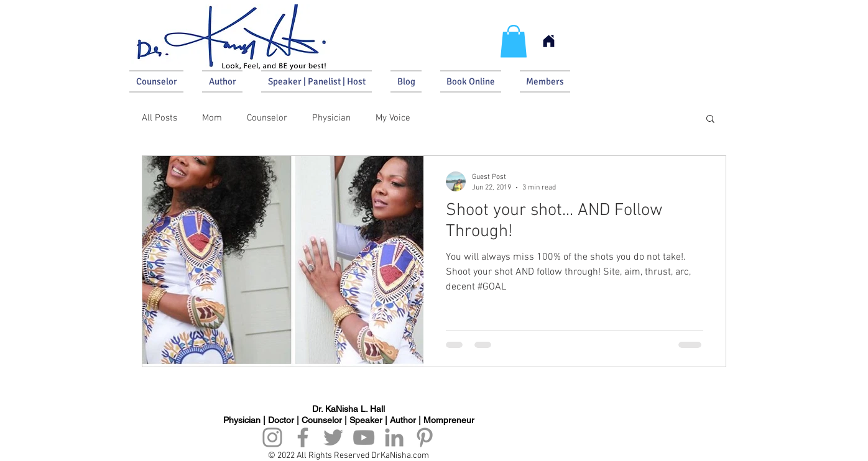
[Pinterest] (425, 437)
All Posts (159, 118)
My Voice (393, 118)
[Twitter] (333, 437)
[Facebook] (303, 437)
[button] (514, 41)
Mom (212, 118)
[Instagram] (272, 437)
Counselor (267, 118)
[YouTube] (364, 437)
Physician (331, 118)
